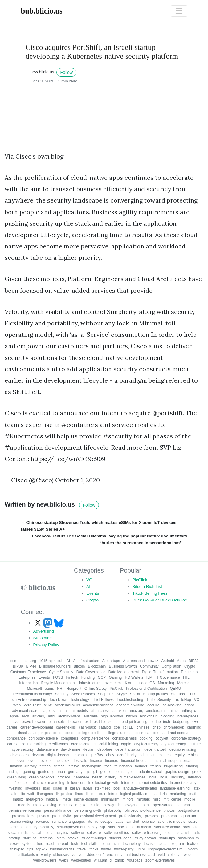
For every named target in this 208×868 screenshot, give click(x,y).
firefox (74, 766)
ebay (110, 755)
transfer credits (62, 849)
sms (112, 827)
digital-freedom (59, 755)
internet (128, 783)
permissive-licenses (25, 810)
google (106, 772)
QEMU (175, 689)
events (46, 761)
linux (79, 794)
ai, (67, 711)
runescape (104, 822)
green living (16, 777)
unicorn (192, 849)
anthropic (188, 711)
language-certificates (140, 788)
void (161, 855)
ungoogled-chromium (165, 849)
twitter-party (124, 849)
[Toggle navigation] (179, 11)
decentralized (155, 749)
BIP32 (194, 661)
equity (180, 755)
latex (196, 788)
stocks (73, 838)
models (24, 805)
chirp (157, 727)
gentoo (44, 772)
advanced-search (26, 711)
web (187, 855)
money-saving (45, 805)
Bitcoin (79, 666)
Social (135, 694)
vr (179, 855)
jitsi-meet (102, 788)
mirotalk (143, 799)
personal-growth (88, 810)
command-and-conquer (172, 733)
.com (13, 661)
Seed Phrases (83, 694)
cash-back (87, 727)
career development (37, 727)
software (94, 833)
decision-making (183, 749)
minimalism (110, 799)
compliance (16, 738)
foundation (123, 766)
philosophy (113, 810)
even (21, 761)
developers (20, 755)
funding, (13, 772)
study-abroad (145, 838)
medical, (53, 799)
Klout (129, 683)
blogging (167, 716)
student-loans (120, 838)
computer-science (43, 738)
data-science (47, 749)
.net (23, 661)
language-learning (175, 788)
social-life (191, 827)
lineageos (45, 794)
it (66, 788)
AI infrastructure (86, 661)
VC (89, 580)
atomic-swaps (69, 716)
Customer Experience (28, 672)
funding (192, 766)
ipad (47, 788)
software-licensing (147, 833)
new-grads (112, 805)
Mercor (183, 683)
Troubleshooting (130, 700)
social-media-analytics (50, 833)
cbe (117, 727)
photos (169, 810)
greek (197, 772)
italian (75, 788)
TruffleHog (182, 700)
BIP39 (18, 666)
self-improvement (71, 827)
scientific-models (171, 822)
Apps (181, 661)
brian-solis (57, 722)
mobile (190, 799)
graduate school (149, 772)
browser (75, 722)
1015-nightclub (51, 661)
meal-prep (34, 799)
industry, (178, 777)
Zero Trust (32, 705)
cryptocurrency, (174, 744)
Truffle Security (158, 700)
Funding (88, 677)
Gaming (115, 677)
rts (90, 822)
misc (157, 799)
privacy (43, 816)
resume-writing (21, 822)
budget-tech (160, 722)
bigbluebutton (112, 716)
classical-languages (33, 733)
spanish (184, 833)
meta (67, 799)
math (193, 794)
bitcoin (131, 716)
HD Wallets (134, 677)
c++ (195, 722)
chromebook (174, 727)
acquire (153, 705)
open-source (163, 805)
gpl (130, 772)
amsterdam (155, 711)
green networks (42, 777)
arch (25, 716)
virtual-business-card (138, 855)
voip (171, 855)
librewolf (27, 794)
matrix (18, 799)
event (33, 761)
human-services (132, 777)
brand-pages (188, 716)
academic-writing (130, 705)
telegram (177, 844)
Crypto (92, 600)
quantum (189, 816)
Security (62, 694)
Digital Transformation (160, 672)
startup (15, 838)
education (148, 755)
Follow (67, 72)
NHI (60, 689)
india (152, 777)
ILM (149, 677)
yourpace (135, 860)
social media (141, 827)
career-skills (66, 727)
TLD (192, 694)
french (155, 766)
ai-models (80, 711)
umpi (141, 849)
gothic (120, 772)
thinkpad (17, 849)
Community (149, 666)
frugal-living (173, 766)
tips (30, 849)
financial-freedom (135, 761)
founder (141, 766)
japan (87, 788)
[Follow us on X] (38, 623)
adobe (190, 705)
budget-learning (135, 722)
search (194, 822)
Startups (178, 694)
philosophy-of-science (143, 810)
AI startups (111, 661)
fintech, (60, 766)
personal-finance (58, 810)
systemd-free (33, 844)
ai (60, 711)
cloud (57, 733)
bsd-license (103, 722)
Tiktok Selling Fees (150, 593)
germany (75, 772)
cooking (146, 738)
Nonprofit (74, 689)
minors (128, 799)
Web (17, 705)
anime (173, 711)
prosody (152, 816)
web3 (64, 860)
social (123, 827)
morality (66, 805)
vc (74, 855)
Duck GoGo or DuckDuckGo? (160, 600)
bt (117, 722)
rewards (43, 822)
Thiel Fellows (103, 700)
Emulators (189, 672)
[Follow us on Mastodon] (48, 623)
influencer (20, 783)
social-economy (167, 827)
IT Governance (168, 677)
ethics (192, 755)
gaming (29, 772)
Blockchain (97, 666)
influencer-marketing (48, 783)
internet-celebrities (152, 783)
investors (33, 788)
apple (14, 716)
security (31, 827)
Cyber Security (61, 672)
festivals (80, 761)
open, (145, 805)
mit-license (172, 799)
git (95, 772)
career (12, 727)
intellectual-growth (103, 783)
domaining (83, 755)
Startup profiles (155, 694)
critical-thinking (106, 744)
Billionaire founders (55, 666)
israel (58, 788)
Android (167, 661)
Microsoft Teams (41, 689)
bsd (88, 722)
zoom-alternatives (160, 860)
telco (163, 844)
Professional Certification (147, 689)
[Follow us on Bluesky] (59, 623)
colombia (142, 733)
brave (14, 722)
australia (91, 716)
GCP (102, 677)
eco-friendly (127, 755)
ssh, (197, 833)
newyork (131, 805)
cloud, (70, 733)
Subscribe (43, 638)
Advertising (44, 631)
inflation (194, 777)
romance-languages (68, 822)
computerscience (95, 738)
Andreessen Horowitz (141, 661)
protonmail (170, 816)
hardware (81, 777)
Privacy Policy (46, 645)
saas (119, 822)
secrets (16, 827)
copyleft (162, 738)
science (149, 822)
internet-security (183, 783)
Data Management (124, 672)
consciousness (125, 738)
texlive (192, 844)
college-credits (90, 733)
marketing (178, 794)
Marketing (166, 683)
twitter (106, 849)
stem (61, 838)
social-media (18, 833)
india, (164, 777)
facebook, (63, 761)
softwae (77, 833)
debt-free (105, 749)
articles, (38, 716)
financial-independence (171, 761)
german (59, 772)
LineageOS (146, 683)
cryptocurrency (147, 744)
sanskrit (133, 822)
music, (95, 805)
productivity (61, 816)
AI (88, 587)
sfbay (93, 827)
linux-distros (108, 794)
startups (30, 838)
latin (14, 794)
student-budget (94, 838)
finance (96, 761)
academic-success (98, 705)
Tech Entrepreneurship (28, 700)
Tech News (58, 700)
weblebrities (81, 860)
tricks (94, 849)
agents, (49, 711)
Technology (80, 700)
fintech (45, 766)
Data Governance (91, 672)
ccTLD (128, 727)
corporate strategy (186, 738)
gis (88, 772)
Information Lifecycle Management (47, 683)
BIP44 (31, 666)
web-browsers (45, 860)
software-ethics (116, 833)
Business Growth (123, 666)
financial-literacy (23, 766)
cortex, (13, 744)
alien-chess (100, 711)
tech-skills (89, 844)
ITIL (186, 677)
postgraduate (189, 810)
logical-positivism (135, 794)
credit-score (81, 744)
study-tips (167, 838)
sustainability (189, 838)
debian (89, 749)
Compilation (171, 666)
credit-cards (58, 744)
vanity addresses (55, 855)
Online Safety (96, 689)
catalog (105, 727)
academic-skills (67, 705)
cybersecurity (23, 749)
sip (103, 827)
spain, (169, 833)
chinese (143, 727)
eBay (99, 755)
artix (52, 716)
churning (194, 727)
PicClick (140, 580)
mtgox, (81, 805)
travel (82, 849)
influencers (76, 783)
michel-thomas (86, 799)
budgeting (181, 722)
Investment (113, 683)
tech (75, 844)
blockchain (149, 716)
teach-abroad (57, 844)
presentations (23, 816)
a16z (48, 705)
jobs (116, 788)
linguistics (64, 794)
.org (33, 661)
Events (93, 593)
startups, (47, 838)
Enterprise (27, 677)
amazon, (136, 711)
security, (47, 827)
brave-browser (34, 722)
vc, (81, 855)
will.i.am (101, 860)
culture (195, 744)
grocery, (64, 777)
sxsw (15, 844)
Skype (122, 694)
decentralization (128, 749)
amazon (119, 711)
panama (183, 805)
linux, (90, 794)
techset (150, 844)
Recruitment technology (33, 694)
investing (15, 788)
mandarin (159, 794)
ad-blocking (172, 705)
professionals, (131, 816)
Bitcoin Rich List (147, 587)
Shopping (106, 694)
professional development (95, 816)
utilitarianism (28, 855)
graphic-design (177, 772)
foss (108, 766)
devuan (38, 755)
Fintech (72, 677)
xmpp (120, 860)
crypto (126, 744)
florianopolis (92, 766)
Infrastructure (90, 683)
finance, (112, 761)
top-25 (42, 849)
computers (70, 738)
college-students (118, 733)
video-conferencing (102, 855)
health (97, 777)
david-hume (70, 749)
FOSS (58, 677)
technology (132, 844)
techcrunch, (110, 844)
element (165, 755)
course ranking (34, 744)
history (111, 777)
